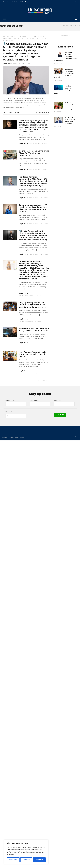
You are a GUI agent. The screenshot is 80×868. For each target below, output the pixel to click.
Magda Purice (8, 64)
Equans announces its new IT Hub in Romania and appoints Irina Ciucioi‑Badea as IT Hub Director (33, 208)
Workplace (8, 40)
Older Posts (43, 380)
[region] (26, 852)
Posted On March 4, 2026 (38, 224)
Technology (18, 38)
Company (58, 400)
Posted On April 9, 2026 (38, 144)
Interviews (33, 36)
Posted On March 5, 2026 (38, 198)
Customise (13, 860)
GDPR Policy (24, 2)
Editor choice (9, 36)
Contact (14, 2)
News (42, 36)
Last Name (34, 400)
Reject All (26, 860)
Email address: (12, 412)
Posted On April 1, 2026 (38, 170)
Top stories (31, 38)
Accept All (39, 860)
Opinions (7, 38)
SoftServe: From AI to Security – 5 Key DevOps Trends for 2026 (34, 330)
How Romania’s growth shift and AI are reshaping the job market (32, 354)
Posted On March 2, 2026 (38, 254)
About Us (6, 2)
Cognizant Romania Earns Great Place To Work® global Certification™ (34, 153)
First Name (10, 400)
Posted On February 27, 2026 (30, 295)
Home (66, 26)
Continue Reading (12, 112)
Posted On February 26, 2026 (30, 321)
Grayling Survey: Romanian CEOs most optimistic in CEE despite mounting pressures (32, 305)
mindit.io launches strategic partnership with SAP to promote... (65, 90)
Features (22, 36)
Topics (41, 38)
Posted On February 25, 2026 (30, 373)
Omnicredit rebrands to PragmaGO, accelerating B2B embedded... (65, 56)
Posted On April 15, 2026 (22, 64)
